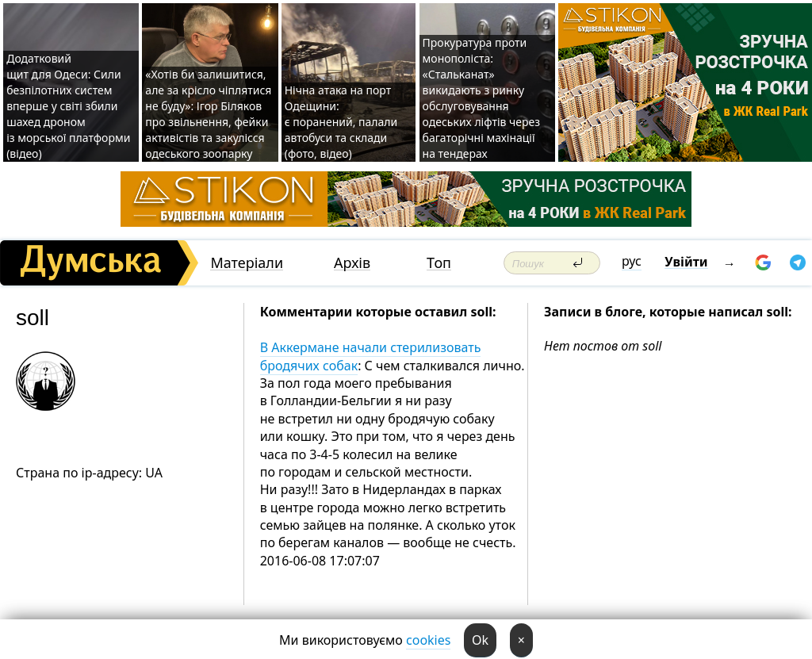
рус (632, 261)
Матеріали (247, 263)
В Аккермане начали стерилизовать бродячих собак (371, 356)
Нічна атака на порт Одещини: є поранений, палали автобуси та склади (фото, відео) (341, 122)
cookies (428, 640)
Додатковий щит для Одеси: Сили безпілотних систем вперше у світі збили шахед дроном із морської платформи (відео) (68, 106)
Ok (480, 640)
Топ (439, 263)
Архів (352, 263)
